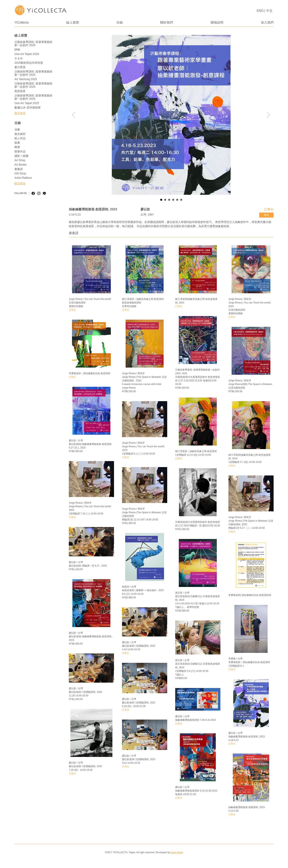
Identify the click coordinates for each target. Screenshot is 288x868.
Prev (75, 115)
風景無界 (20, 91)
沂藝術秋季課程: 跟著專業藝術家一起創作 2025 (33, 73)
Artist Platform (23, 178)
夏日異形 (20, 67)
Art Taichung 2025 (26, 79)
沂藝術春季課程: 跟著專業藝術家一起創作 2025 (33, 85)
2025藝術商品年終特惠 (29, 63)
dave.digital (177, 852)
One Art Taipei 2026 (27, 54)
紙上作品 (20, 138)
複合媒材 (20, 134)
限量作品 (20, 151)
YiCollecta (21, 22)
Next (267, 115)
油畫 (17, 129)
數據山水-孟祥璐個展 (27, 107)
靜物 (17, 50)
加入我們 (267, 22)
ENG (260, 11)
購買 (266, 215)
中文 (269, 11)
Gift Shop (20, 173)
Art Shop (20, 160)
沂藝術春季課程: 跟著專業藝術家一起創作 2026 (33, 44)
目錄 (120, 22)
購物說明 (217, 22)
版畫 (17, 143)
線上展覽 (73, 22)
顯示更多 (20, 113)
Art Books (20, 165)
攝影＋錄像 (21, 156)
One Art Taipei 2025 (27, 103)
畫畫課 (19, 169)
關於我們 (167, 22)
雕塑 (17, 147)
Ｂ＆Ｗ (19, 58)
